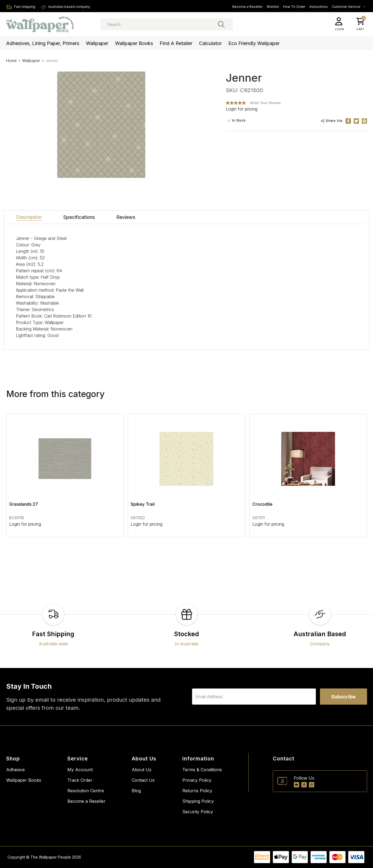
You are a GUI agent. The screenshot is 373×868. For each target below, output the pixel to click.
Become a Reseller (247, 7)
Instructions (319, 7)
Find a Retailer (176, 43)
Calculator (210, 43)
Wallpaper (97, 43)
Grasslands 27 (24, 504)
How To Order (294, 7)
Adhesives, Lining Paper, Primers (43, 43)
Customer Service (348, 7)
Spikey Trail (143, 504)
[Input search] (167, 24)
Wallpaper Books (134, 43)
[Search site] (221, 24)
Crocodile (262, 504)
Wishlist (273, 7)
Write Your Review (265, 103)
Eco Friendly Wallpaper (254, 43)
